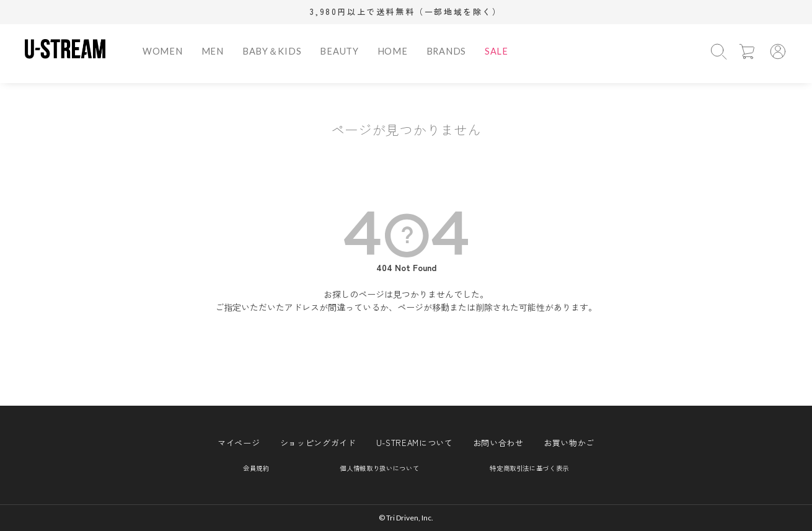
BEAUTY (339, 51)
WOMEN (163, 51)
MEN (213, 51)
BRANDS (446, 51)
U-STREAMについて (415, 443)
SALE (496, 51)
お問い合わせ (498, 443)
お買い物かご (569, 443)
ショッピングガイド (318, 443)
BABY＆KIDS (272, 51)
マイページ (239, 443)
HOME (393, 51)
